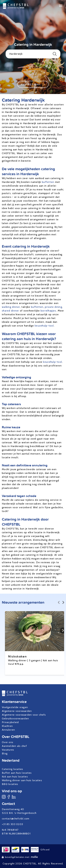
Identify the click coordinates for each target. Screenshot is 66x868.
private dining (53, 307)
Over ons (8, 742)
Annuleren (8, 730)
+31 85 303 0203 (12, 824)
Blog (5, 753)
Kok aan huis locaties (15, 777)
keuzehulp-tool (44, 326)
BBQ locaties (10, 784)
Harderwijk (33, 54)
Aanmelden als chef (14, 746)
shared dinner (11, 311)
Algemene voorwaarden (17, 711)
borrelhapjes (48, 311)
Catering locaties (13, 769)
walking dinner (11, 307)
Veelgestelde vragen (15, 707)
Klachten (7, 726)
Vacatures (8, 750)
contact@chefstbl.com (16, 819)
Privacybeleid (10, 722)
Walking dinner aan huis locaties (22, 780)
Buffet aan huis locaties (17, 773)
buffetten (48, 182)
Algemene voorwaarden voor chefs (24, 715)
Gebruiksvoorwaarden (15, 718)
